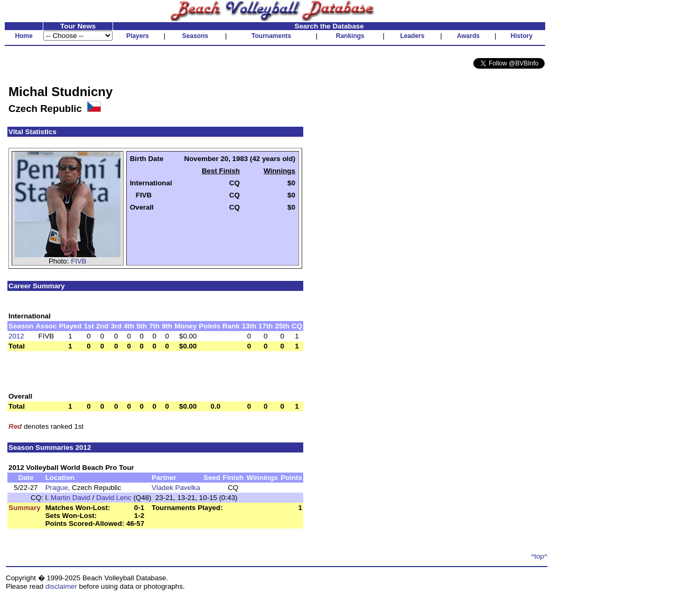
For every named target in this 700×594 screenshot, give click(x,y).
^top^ (539, 556)
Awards (468, 36)
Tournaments (271, 36)
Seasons (195, 36)
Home (24, 36)
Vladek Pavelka (176, 488)
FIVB (79, 261)
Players (138, 36)
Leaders (412, 36)
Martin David (71, 498)
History (522, 36)
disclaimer (61, 586)
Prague (57, 488)
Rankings (350, 36)
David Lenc (114, 498)
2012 (16, 336)
